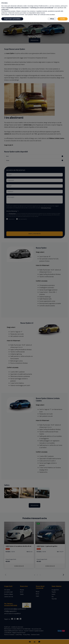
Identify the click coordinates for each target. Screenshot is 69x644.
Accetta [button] (63, 19)
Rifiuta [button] (52, 19)
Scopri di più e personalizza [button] (12, 19)
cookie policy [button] (5, 9)
